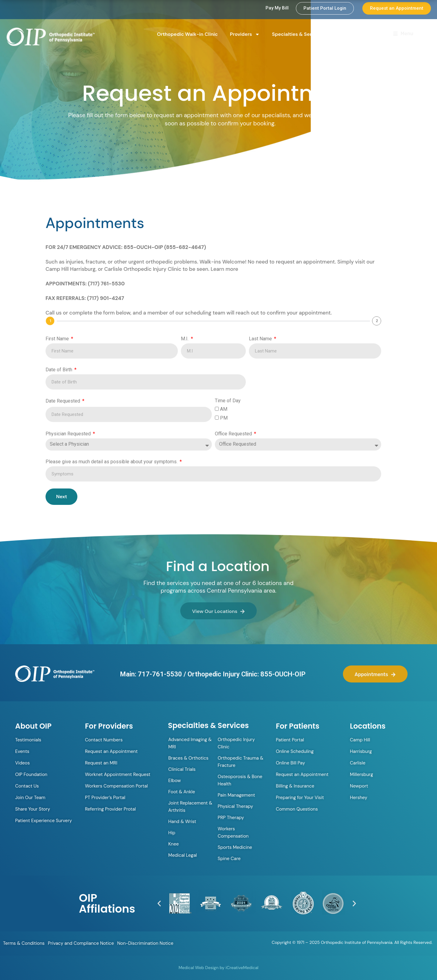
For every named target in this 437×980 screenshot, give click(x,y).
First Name (58, 339)
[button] (159, 903)
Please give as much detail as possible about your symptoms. (112, 462)
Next (62, 497)
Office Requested (234, 434)
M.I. (185, 339)
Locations (355, 34)
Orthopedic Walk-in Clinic (187, 34)
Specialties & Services (302, 34)
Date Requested (63, 401)
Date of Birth (59, 370)
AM (224, 409)
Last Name (261, 339)
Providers (245, 34)
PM (224, 418)
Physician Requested (69, 434)
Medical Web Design (199, 968)
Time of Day (228, 401)
